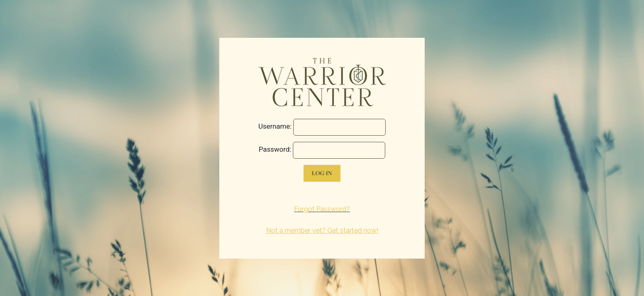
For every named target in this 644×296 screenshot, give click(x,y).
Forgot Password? (322, 209)
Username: (275, 126)
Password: (275, 149)
